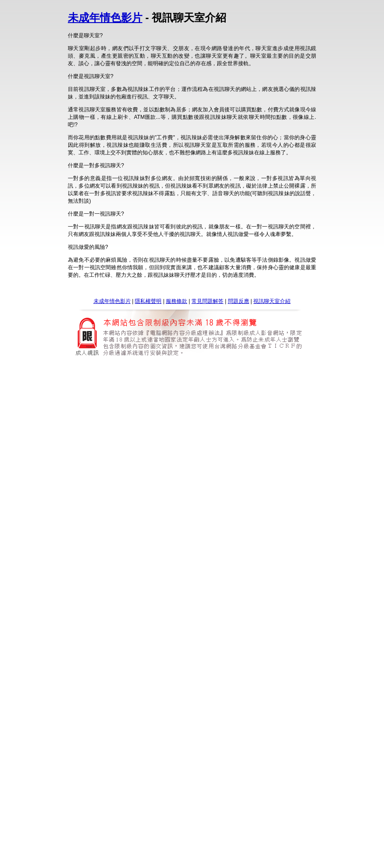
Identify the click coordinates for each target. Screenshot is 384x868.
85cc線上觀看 (145, 717)
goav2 (190, 648)
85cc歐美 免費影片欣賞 (193, 717)
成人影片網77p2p (252, 805)
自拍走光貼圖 (184, 556)
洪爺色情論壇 (150, 854)
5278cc (214, 401)
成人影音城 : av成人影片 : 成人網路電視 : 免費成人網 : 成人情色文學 (86, 695)
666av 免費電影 (220, 648)
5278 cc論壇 (143, 401)
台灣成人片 (157, 500)
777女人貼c (268, 409)
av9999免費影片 (237, 758)
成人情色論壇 (153, 451)
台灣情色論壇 (225, 451)
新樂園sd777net (121, 409)
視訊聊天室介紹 (272, 301)
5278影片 (173, 401)
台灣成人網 (224, 500)
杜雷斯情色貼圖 (145, 556)
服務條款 (176, 301)
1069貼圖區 (217, 556)
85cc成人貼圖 (287, 717)
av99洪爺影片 (123, 758)
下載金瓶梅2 (294, 598)
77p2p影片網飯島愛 (156, 805)
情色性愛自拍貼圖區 (260, 556)
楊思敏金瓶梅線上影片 (207, 598)
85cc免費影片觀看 (103, 717)
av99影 (269, 758)
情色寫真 (197, 548)
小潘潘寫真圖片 (117, 548)
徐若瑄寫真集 (228, 548)
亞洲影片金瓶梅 (256, 598)
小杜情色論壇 (189, 451)
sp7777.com (159, 409)
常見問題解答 (208, 301)
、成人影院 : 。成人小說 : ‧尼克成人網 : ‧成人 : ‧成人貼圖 (238, 695)
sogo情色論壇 (262, 451)
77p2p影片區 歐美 (206, 805)
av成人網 (254, 648)
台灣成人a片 (125, 500)
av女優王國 (165, 648)
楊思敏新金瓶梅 (157, 598)
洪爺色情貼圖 (223, 854)
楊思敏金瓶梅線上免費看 (105, 598)
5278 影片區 (241, 401)
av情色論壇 (119, 451)
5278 (195, 401)
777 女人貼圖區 (231, 409)
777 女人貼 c (193, 409)
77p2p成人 (289, 805)
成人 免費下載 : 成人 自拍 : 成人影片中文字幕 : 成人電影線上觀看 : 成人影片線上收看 (222, 702)
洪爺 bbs (120, 854)
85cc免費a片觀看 (246, 717)
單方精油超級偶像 (98, 605)
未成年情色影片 (105, 18)
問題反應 (239, 301)
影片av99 (154, 758)
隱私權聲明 (148, 301)
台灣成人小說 (258, 500)
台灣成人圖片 (191, 500)
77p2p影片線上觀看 (105, 805)
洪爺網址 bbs (259, 854)
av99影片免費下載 (192, 758)
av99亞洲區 (133, 648)
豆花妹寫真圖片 (267, 548)
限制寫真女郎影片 (161, 548)
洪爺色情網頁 (187, 854)
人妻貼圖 (111, 556)
